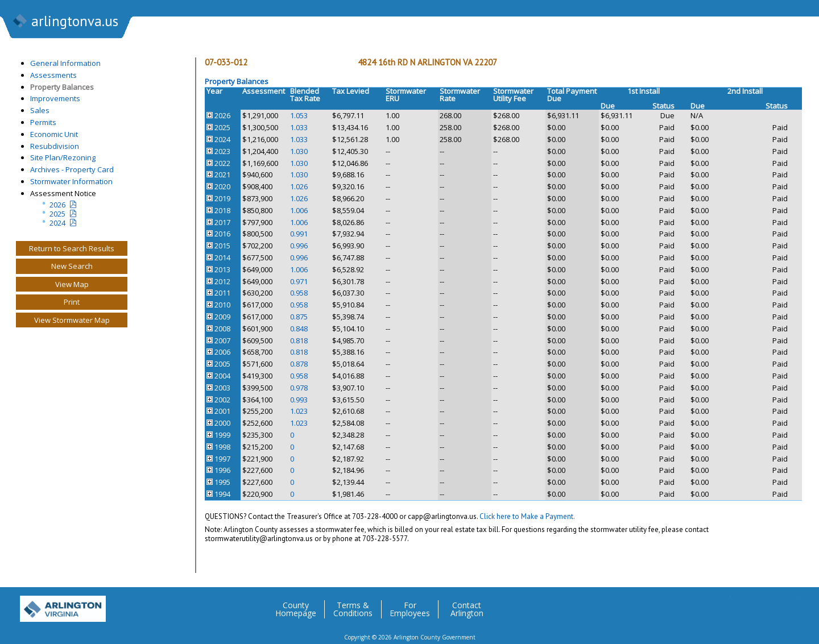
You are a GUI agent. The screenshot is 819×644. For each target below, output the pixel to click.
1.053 (299, 115)
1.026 (299, 186)
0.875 (299, 317)
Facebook (744, 605)
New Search (72, 266)
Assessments (53, 75)
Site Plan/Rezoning (63, 157)
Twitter (722, 605)
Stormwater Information (71, 181)
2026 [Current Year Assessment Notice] (57, 205)
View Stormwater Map (72, 320)
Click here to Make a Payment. (527, 516)
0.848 (299, 329)
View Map (72, 284)
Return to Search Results (72, 248)
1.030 (299, 151)
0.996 (299, 246)
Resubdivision (55, 146)
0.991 (299, 234)
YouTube (790, 605)
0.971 (299, 281)
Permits (43, 122)
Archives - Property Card (72, 169)
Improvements (55, 98)
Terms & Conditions (353, 609)
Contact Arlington (467, 609)
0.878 (299, 364)
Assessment (264, 91)
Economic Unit (54, 134)
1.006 (299, 210)
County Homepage (296, 609)
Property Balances (62, 87)
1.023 (299, 411)
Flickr (767, 605)
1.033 (299, 127)
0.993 (299, 400)
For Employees (410, 609)
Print (72, 302)
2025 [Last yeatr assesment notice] (57, 214)
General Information (65, 63)
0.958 (299, 293)
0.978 (299, 388)
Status (663, 106)
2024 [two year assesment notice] (57, 223)
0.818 (299, 340)
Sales (40, 110)
